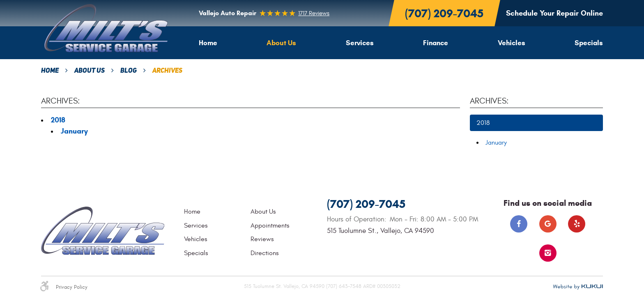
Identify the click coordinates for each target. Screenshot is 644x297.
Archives (167, 71)
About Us (281, 43)
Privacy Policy (72, 287)
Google (548, 224)
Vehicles (512, 43)
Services (360, 43)
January (74, 131)
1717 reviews (314, 13)
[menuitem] (208, 43)
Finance (436, 43)
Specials (589, 43)
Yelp (577, 224)
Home (208, 43)
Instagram (548, 253)
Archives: (489, 101)
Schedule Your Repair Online (554, 13)
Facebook (519, 224)
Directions (264, 253)
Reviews (262, 239)
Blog (129, 71)
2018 (58, 120)
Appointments (270, 226)
